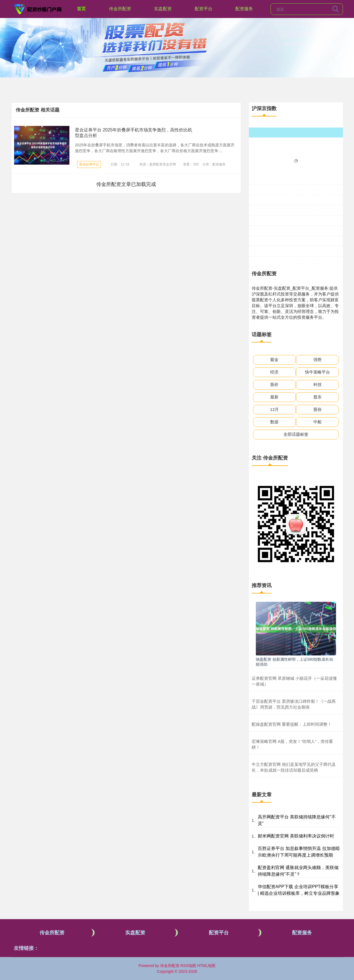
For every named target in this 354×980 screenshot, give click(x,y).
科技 (317, 384)
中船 (317, 422)
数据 (274, 422)
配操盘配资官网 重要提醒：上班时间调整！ (292, 724)
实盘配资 (163, 9)
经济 (274, 372)
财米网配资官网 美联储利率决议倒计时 (296, 836)
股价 (274, 384)
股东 (317, 397)
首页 (81, 9)
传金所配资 (120, 9)
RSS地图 (188, 966)
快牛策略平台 (317, 372)
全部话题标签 (296, 434)
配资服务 (244, 9)
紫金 (274, 360)
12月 (275, 409)
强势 (317, 360)
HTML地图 (206, 966)
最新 (274, 397)
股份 (317, 409)
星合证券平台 (89, 164)
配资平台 (204, 9)
